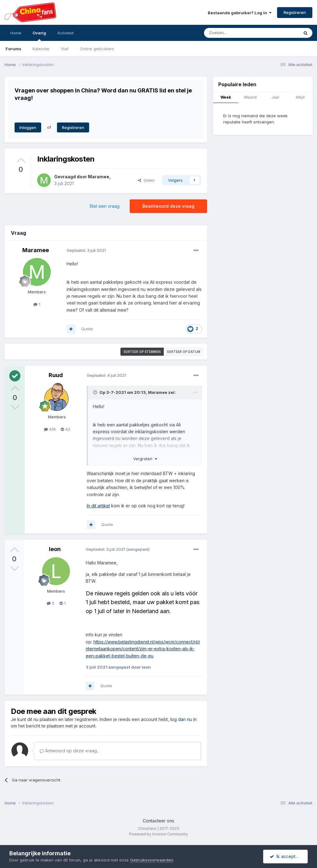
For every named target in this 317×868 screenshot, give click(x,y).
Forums (13, 49)
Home (16, 33)
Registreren (295, 12)
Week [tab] (226, 97)
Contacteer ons (158, 821)
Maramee (99, 177)
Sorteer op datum (184, 352)
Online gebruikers (97, 49)
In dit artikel (98, 506)
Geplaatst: (86, 250)
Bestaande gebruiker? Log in (240, 13)
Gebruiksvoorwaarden (152, 860)
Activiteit (65, 33)
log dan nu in (183, 719)
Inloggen (28, 127)
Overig (39, 36)
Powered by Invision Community (158, 834)
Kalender (41, 49)
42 (65, 429)
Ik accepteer (286, 856)
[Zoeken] (238, 33)
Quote (87, 329)
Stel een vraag (104, 206)
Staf (65, 49)
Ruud (56, 375)
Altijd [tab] (300, 97)
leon (55, 549)
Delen (146, 180)
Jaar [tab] (275, 97)
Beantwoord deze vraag (168, 206)
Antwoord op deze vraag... (70, 751)
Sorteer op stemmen (142, 352)
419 (50, 429)
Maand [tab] (250, 97)
